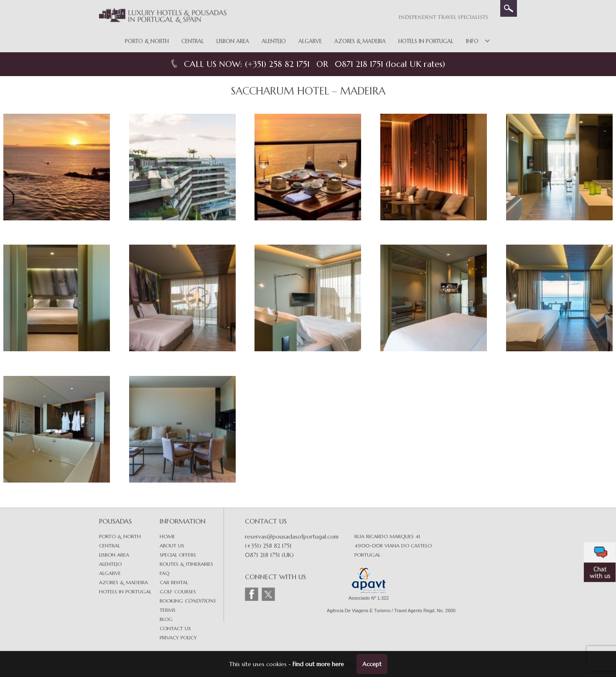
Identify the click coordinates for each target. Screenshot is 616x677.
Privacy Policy (178, 637)
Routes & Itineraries (186, 564)
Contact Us (175, 628)
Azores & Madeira (360, 41)
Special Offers (178, 555)
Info (472, 41)
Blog (166, 619)
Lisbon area (114, 555)
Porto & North (147, 41)
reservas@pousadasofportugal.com (292, 536)
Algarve (310, 41)
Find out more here (318, 664)
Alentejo (274, 41)
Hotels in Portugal (426, 41)
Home (167, 536)
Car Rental (174, 582)
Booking (187, 601)
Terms (168, 610)
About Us (172, 545)
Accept (372, 664)
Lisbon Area (233, 41)
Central (193, 41)
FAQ (164, 573)
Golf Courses (178, 591)
